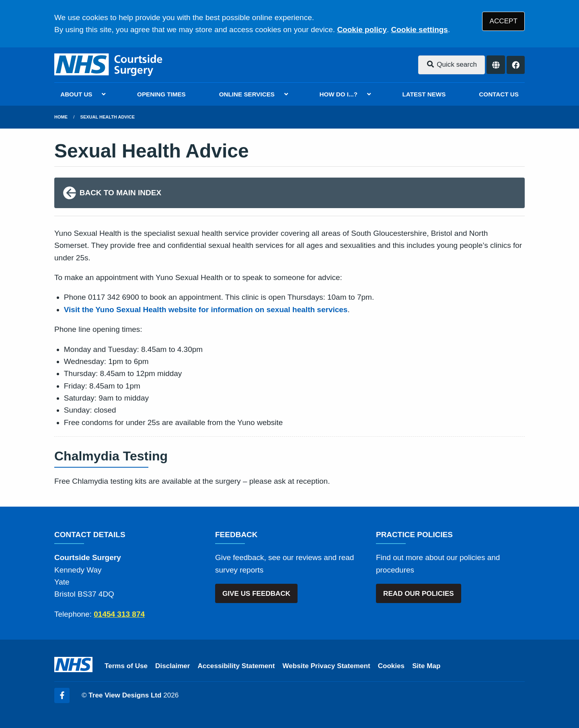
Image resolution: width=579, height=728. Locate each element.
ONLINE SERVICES (247, 94)
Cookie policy (362, 30)
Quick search (452, 64)
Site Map (426, 666)
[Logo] (109, 65)
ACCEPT (504, 21)
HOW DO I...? (339, 94)
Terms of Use (126, 666)
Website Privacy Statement (326, 666)
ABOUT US (76, 94)
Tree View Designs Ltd (125, 695)
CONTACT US (499, 94)
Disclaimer (172, 666)
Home (61, 117)
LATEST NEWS (424, 94)
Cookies (391, 666)
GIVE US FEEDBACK (256, 594)
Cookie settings (419, 30)
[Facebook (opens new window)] (62, 695)
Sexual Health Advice (108, 117)
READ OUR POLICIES (419, 594)
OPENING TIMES (161, 94)
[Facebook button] (516, 65)
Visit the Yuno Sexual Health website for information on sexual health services (206, 310)
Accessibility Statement (236, 666)
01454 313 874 (119, 614)
